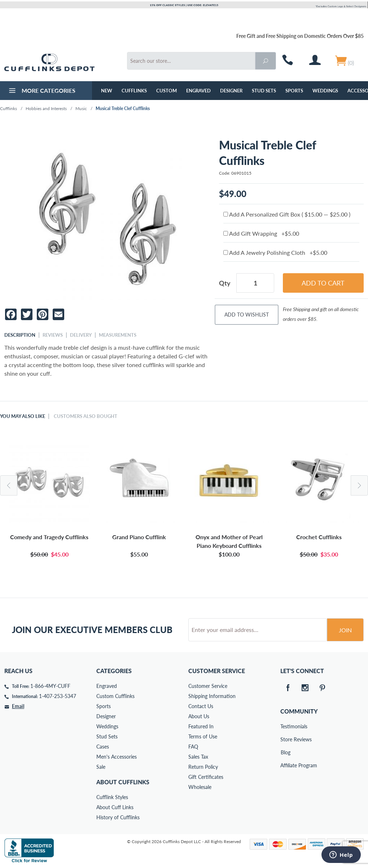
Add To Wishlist (247, 315)
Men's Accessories (117, 757)
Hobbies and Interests (46, 108)
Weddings (325, 91)
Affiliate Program (285, 765)
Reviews (53, 335)
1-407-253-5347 (58, 696)
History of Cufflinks (118, 817)
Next (359, 485)
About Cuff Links (115, 807)
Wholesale (200, 787)
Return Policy (203, 767)
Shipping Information (212, 696)
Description (20, 335)
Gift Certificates (206, 777)
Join (345, 630)
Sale (101, 767)
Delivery (81, 335)
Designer (231, 91)
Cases (103, 747)
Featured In (201, 726)
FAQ (193, 747)
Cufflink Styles (112, 797)
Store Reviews (285, 739)
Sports (294, 91)
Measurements (118, 335)
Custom (167, 91)
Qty (225, 283)
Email (18, 706)
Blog (286, 752)
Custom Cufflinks (115, 696)
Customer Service (208, 686)
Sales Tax (198, 757)
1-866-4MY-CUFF (50, 686)
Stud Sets (264, 91)
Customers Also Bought (86, 416)
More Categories (41, 91)
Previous (9, 485)
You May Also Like (23, 416)
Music (81, 108)
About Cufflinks (123, 782)
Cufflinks (134, 91)
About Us (199, 716)
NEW (107, 91)
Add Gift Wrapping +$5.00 (261, 233)
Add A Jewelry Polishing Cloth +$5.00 (275, 252)
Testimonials (285, 726)
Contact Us (201, 706)
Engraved (198, 91)
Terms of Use (203, 736)
